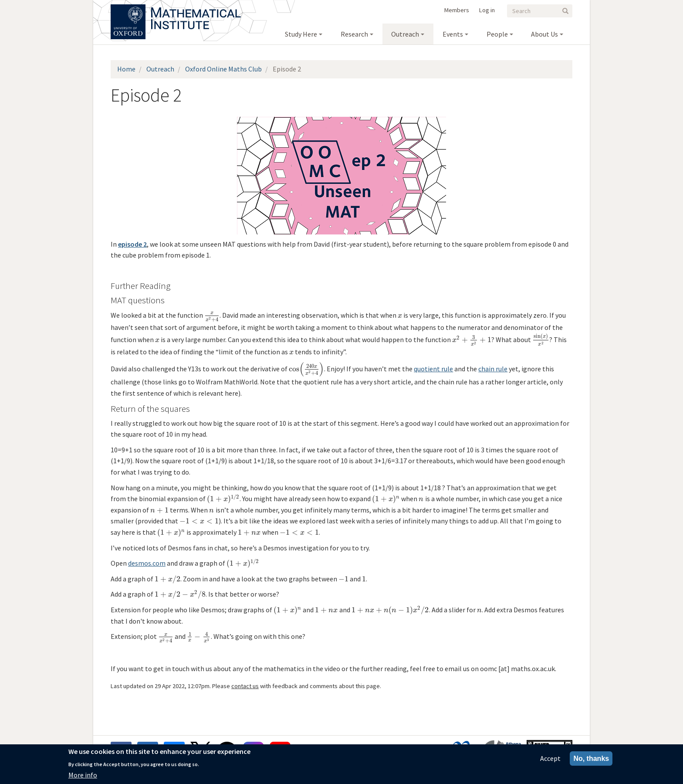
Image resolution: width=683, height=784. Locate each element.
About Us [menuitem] (544, 34)
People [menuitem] (497, 34)
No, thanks (591, 759)
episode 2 (132, 244)
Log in (487, 10)
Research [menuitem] (354, 34)
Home (126, 69)
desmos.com (147, 563)
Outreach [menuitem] (405, 34)
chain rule (493, 369)
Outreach (160, 69)
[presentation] (212, 315)
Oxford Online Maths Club (223, 69)
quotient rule (433, 369)
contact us (245, 686)
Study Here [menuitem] (301, 34)
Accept (550, 758)
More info (83, 775)
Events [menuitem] (453, 34)
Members (457, 10)
